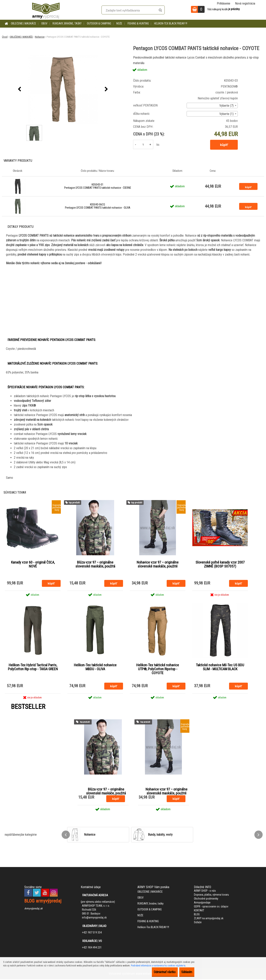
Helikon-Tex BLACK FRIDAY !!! (171, 23)
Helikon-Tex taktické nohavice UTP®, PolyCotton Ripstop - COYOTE (158, 670)
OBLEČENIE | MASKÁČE (23, 23)
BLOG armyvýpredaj (43, 902)
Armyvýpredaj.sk (33, 909)
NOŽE (119, 23)
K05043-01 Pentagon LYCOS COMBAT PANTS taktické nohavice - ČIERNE (98, 186)
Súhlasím (184, 972)
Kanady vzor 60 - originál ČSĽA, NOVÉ (33, 565)
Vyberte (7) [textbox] (227, 106)
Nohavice (40, 37)
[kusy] (143, 144)
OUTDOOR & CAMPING (99, 23)
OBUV (44, 23)
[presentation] (20, 89)
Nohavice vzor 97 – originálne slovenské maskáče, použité (158, 565)
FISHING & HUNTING (138, 23)
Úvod (5, 37)
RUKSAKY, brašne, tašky (67, 23)
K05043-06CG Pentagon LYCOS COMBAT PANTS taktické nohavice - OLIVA (98, 206)
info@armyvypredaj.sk (94, 918)
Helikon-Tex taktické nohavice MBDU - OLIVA (95, 668)
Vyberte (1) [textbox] (227, 114)
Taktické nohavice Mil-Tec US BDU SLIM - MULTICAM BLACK (220, 668)
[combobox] (212, 105)
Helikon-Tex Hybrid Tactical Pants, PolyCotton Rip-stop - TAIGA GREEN (33, 668)
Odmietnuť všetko (156, 972)
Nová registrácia (245, 3)
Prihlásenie (224, 3)
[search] (160, 10)
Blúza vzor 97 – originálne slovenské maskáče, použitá (95, 565)
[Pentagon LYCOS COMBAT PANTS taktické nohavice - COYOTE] (63, 89)
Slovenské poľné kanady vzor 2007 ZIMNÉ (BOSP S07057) (220, 565)
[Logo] (46, 10)
